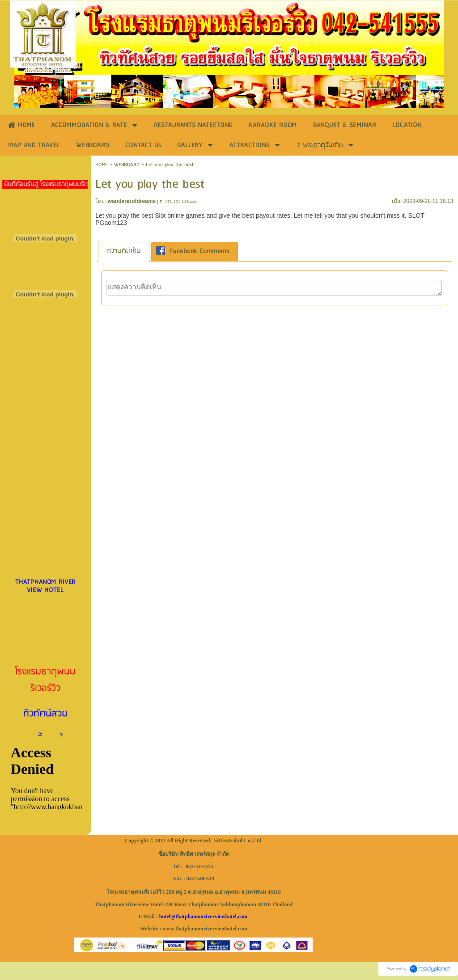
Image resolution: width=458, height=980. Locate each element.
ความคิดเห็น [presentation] (124, 251)
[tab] (124, 251)
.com (242, 917)
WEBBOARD (127, 165)
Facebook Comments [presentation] (193, 252)
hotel (165, 917)
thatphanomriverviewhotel (206, 917)
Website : (151, 929)
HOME (102, 165)
